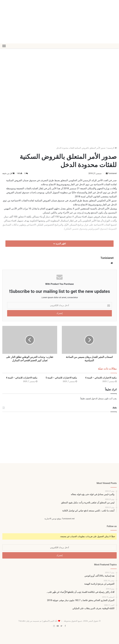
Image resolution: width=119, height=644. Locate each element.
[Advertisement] (59, 22)
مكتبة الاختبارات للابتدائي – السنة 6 (101, 378)
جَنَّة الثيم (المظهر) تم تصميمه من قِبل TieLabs (38, 621)
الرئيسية (112, 148)
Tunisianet (112, 173)
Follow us (112, 526)
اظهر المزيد (60, 244)
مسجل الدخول (98, 399)
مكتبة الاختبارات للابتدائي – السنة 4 (22, 378)
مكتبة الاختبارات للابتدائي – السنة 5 (61, 378)
